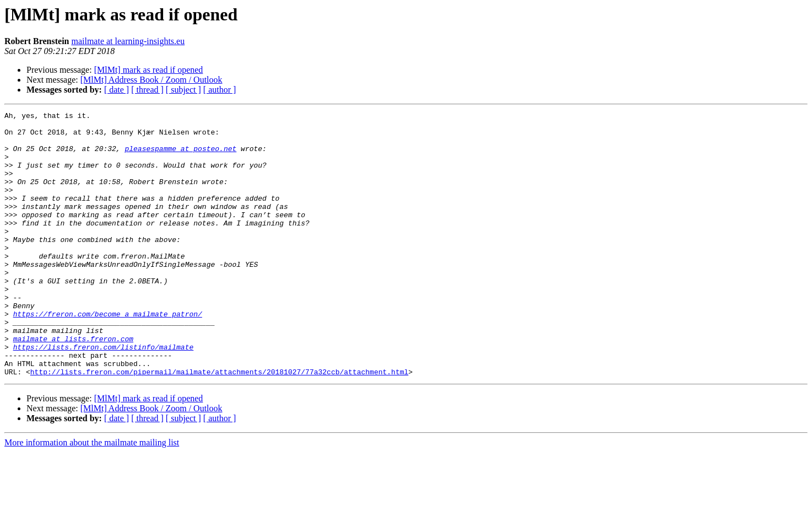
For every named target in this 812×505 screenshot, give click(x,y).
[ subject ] (183, 90)
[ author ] (220, 90)
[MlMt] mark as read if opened (149, 70)
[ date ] (117, 90)
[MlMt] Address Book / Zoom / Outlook (151, 80)
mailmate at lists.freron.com (73, 385)
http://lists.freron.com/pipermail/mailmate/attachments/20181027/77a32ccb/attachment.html (219, 425)
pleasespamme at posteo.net (180, 157)
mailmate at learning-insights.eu (128, 41)
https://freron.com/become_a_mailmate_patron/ (108, 355)
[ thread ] (147, 90)
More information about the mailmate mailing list (92, 495)
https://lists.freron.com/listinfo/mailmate (104, 395)
